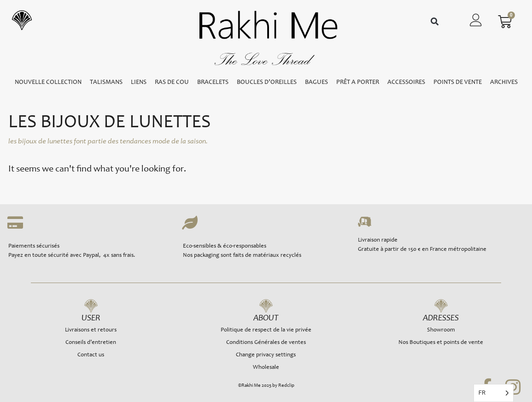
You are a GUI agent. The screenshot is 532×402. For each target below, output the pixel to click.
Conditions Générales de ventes (266, 343)
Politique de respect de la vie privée (266, 330)
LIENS (139, 83)
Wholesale (266, 368)
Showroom (441, 330)
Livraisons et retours (91, 330)
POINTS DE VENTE (458, 83)
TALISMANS (106, 83)
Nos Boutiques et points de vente (441, 343)
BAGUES (316, 83)
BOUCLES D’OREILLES (267, 83)
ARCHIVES (504, 83)
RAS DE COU (172, 83)
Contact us (91, 355)
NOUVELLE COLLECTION (48, 83)
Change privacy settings (266, 355)
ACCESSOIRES (406, 83)
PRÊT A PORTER (358, 83)
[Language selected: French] (494, 393)
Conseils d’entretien (91, 343)
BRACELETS (213, 83)
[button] (435, 22)
